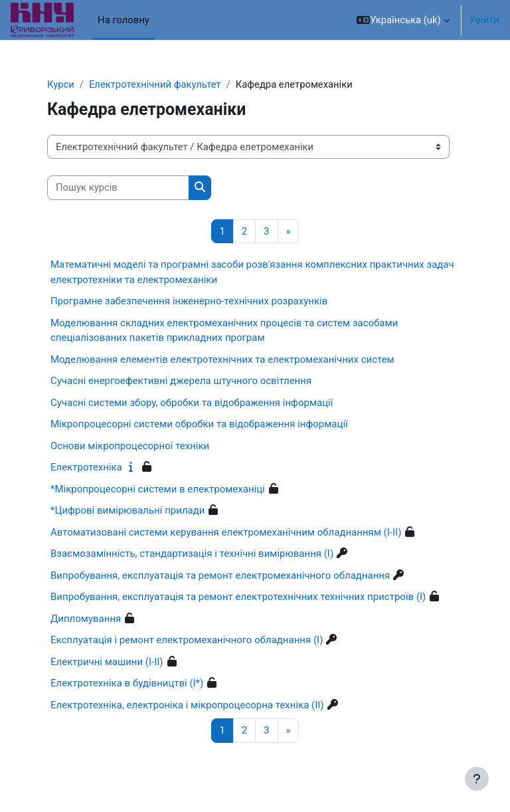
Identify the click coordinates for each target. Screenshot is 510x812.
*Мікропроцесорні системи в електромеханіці (158, 489)
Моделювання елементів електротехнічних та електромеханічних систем (222, 359)
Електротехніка (86, 467)
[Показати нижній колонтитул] (477, 779)
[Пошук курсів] (118, 187)
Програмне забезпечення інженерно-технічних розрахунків (189, 301)
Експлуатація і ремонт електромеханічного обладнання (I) (187, 640)
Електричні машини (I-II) (107, 662)
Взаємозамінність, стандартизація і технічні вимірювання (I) (192, 554)
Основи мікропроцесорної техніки (130, 446)
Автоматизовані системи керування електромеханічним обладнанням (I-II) (226, 532)
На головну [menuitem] (124, 20)
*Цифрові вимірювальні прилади (127, 510)
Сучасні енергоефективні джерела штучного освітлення (181, 381)
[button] (403, 20)
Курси (61, 84)
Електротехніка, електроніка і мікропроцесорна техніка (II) (187, 705)
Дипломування (86, 619)
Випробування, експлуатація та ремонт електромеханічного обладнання (220, 575)
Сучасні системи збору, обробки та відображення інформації (192, 403)
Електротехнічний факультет (155, 84)
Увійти (484, 20)
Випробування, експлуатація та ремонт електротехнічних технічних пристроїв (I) (238, 597)
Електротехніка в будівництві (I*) (127, 683)
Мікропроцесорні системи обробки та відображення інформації (199, 424)
